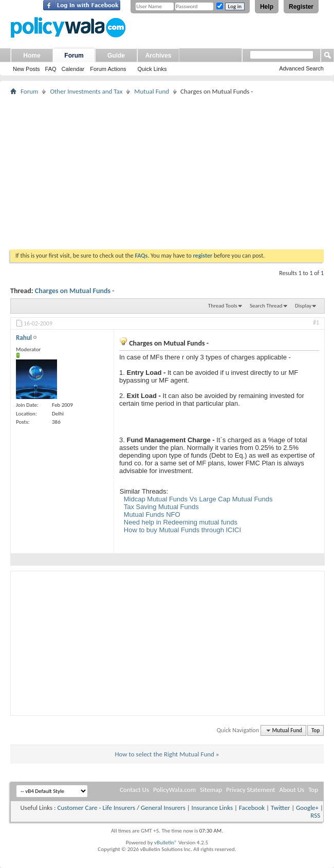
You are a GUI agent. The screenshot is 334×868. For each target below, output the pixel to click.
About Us (292, 790)
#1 (316, 322)
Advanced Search (301, 68)
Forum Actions (108, 69)
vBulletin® (166, 843)
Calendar (73, 69)
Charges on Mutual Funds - (75, 291)
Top (316, 730)
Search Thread (266, 306)
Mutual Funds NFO (152, 514)
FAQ (51, 69)
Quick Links (152, 69)
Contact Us (134, 790)
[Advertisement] (167, 172)
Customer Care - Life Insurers (96, 808)
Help (267, 7)
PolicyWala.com (174, 790)
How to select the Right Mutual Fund (164, 754)
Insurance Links (212, 808)
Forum (74, 56)
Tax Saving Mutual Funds (161, 507)
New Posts (26, 69)
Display (303, 306)
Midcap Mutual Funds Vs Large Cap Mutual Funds (198, 499)
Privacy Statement (250, 790)
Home (32, 56)
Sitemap (211, 790)
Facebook (252, 808)
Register (301, 7)
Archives (159, 56)
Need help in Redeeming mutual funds (181, 522)
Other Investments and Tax (86, 91)
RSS (315, 815)
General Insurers (163, 808)
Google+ (307, 808)
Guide (116, 56)
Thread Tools (223, 306)
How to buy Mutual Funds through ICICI (182, 530)
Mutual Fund (152, 91)
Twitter (280, 808)
